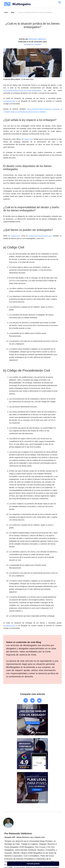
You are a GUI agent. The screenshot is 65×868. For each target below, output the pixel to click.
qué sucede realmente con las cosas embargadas (22, 90)
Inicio (6, 12)
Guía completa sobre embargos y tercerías (43, 109)
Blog (13, 12)
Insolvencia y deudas (32, 44)
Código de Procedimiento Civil (40, 236)
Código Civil (28, 139)
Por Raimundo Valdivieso (18, 833)
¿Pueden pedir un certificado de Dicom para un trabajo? (25, 112)
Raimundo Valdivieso (37, 39)
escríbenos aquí (9, 101)
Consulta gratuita (33, 864)
